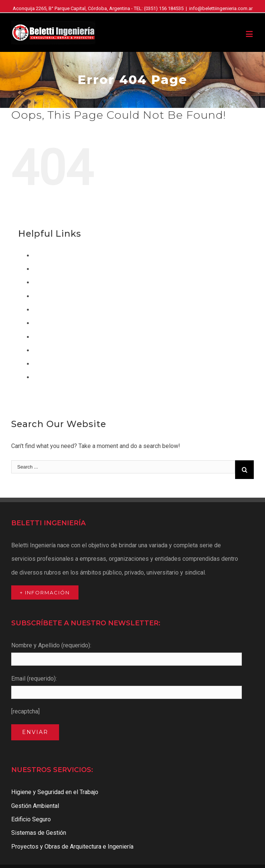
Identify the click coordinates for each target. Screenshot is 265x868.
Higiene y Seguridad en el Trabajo (77, 323)
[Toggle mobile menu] (250, 34)
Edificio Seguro (53, 296)
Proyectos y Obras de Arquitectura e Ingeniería (94, 350)
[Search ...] (123, 467)
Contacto (45, 282)
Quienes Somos (54, 364)
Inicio (40, 337)
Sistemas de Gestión (61, 377)
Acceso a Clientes (57, 256)
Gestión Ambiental (57, 310)
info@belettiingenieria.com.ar (221, 8)
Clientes (44, 269)
